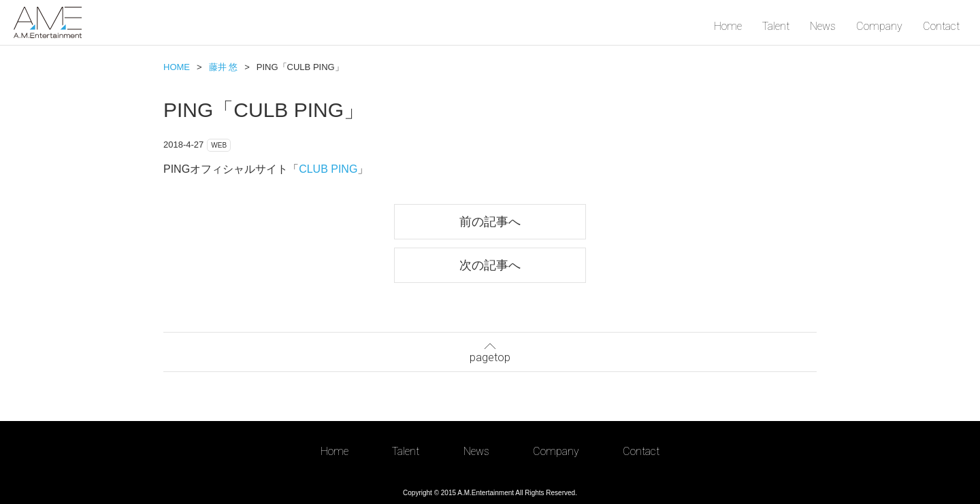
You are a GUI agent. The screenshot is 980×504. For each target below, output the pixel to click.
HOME (177, 67)
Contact (941, 26)
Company (879, 26)
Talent (776, 26)
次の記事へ (490, 265)
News (823, 26)
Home (728, 26)
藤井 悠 (224, 67)
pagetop (490, 351)
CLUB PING (328, 169)
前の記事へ (490, 221)
